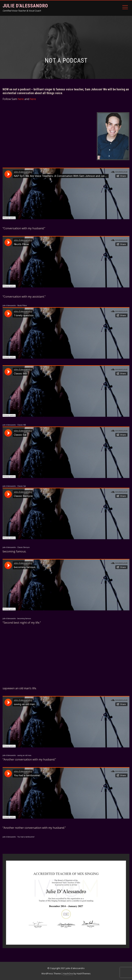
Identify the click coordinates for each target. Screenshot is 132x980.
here (21, 99)
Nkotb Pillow (22, 306)
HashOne (68, 973)
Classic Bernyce (24, 547)
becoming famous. (24, 619)
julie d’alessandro (9, 306)
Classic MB (22, 425)
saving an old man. (25, 755)
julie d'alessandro (25, 6)
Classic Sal (22, 486)
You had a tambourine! (26, 837)
